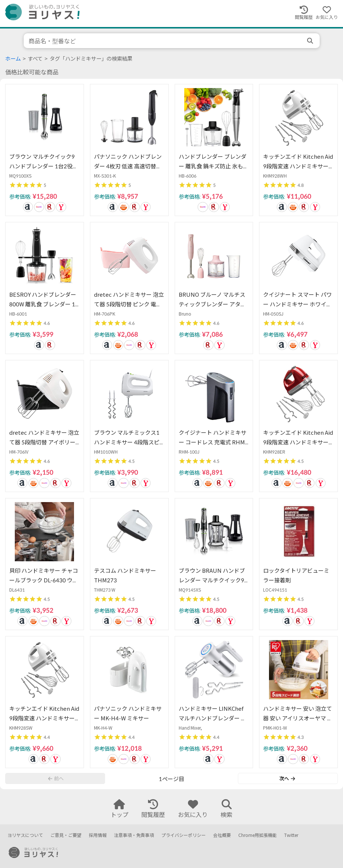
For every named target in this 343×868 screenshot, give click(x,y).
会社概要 (222, 835)
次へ (287, 778)
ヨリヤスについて (25, 835)
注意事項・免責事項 (134, 835)
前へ (56, 778)
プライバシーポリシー (184, 835)
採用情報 (98, 835)
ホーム (13, 59)
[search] (311, 41)
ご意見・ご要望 (66, 835)
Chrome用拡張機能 (258, 835)
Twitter (291, 835)
